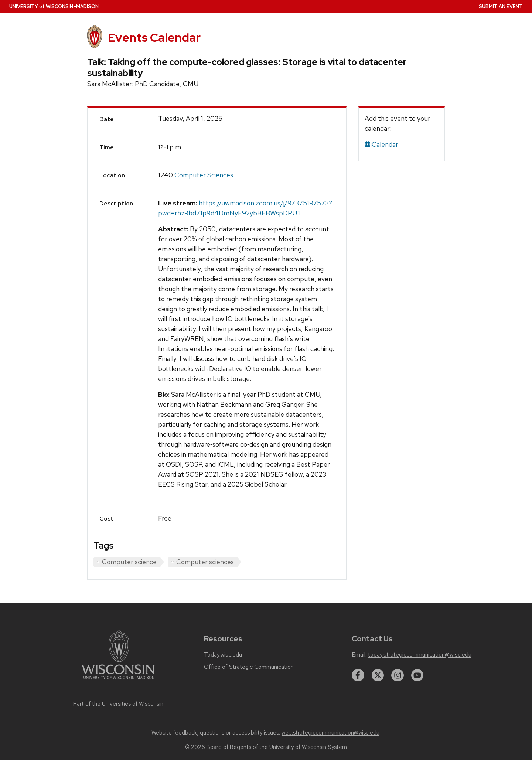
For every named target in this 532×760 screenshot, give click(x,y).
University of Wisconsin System (308, 747)
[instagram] (398, 675)
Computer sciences (205, 562)
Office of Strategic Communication (249, 667)
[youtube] (417, 675)
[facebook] (358, 675)
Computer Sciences (204, 175)
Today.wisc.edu (223, 655)
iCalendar (381, 144)
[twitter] (378, 675)
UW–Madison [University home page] (54, 6)
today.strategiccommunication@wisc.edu (420, 655)
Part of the (118, 704)
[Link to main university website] (118, 680)
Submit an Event (501, 6)
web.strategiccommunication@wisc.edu (330, 733)
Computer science (129, 562)
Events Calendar (154, 38)
